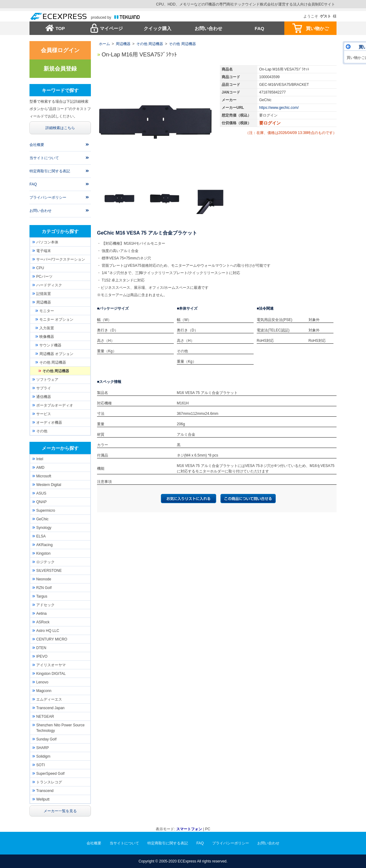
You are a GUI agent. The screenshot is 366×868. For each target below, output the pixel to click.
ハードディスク (49, 285)
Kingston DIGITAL (51, 674)
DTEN (41, 648)
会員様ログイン (60, 50)
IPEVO (42, 656)
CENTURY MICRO (52, 639)
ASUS (41, 493)
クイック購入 (158, 28)
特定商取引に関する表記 (50, 171)
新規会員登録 (60, 69)
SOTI (41, 765)
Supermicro (46, 510)
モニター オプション (56, 319)
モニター (47, 311)
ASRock (43, 622)
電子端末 (44, 251)
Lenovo (42, 682)
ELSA (41, 536)
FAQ (260, 28)
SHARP (43, 748)
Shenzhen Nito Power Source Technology (60, 728)
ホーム (104, 44)
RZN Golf (44, 588)
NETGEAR (45, 717)
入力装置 (47, 328)
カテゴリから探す (60, 231)
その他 (42, 431)
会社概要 (37, 145)
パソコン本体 (47, 242)
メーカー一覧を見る (60, 811)
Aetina (41, 614)
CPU (40, 268)
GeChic (42, 519)
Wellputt (43, 799)
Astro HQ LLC (48, 631)
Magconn (44, 691)
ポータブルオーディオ (55, 405)
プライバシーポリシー (48, 197)
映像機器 (47, 337)
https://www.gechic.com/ (279, 108)
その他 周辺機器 (150, 44)
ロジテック (45, 562)
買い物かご (317, 28)
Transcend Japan (50, 708)
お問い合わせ (208, 28)
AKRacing (44, 545)
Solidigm (43, 756)
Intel (40, 459)
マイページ (111, 28)
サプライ (44, 388)
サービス (44, 414)
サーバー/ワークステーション (61, 259)
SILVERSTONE (49, 571)
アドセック (45, 605)
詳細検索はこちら (60, 128)
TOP (60, 28)
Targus (42, 596)
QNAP (41, 502)
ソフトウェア (47, 380)
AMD (40, 468)
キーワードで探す (60, 90)
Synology (44, 528)
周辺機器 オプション (56, 354)
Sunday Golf (46, 739)
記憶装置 (44, 294)
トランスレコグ (49, 782)
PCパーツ (44, 277)
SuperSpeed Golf (50, 774)
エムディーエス (49, 699)
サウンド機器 (50, 345)
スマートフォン (189, 829)
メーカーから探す (60, 448)
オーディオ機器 (49, 423)
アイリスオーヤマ (51, 665)
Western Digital (49, 485)
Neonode (44, 579)
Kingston (43, 553)
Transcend (45, 791)
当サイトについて (44, 158)
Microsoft (44, 476)
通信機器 (44, 397)
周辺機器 (123, 44)
